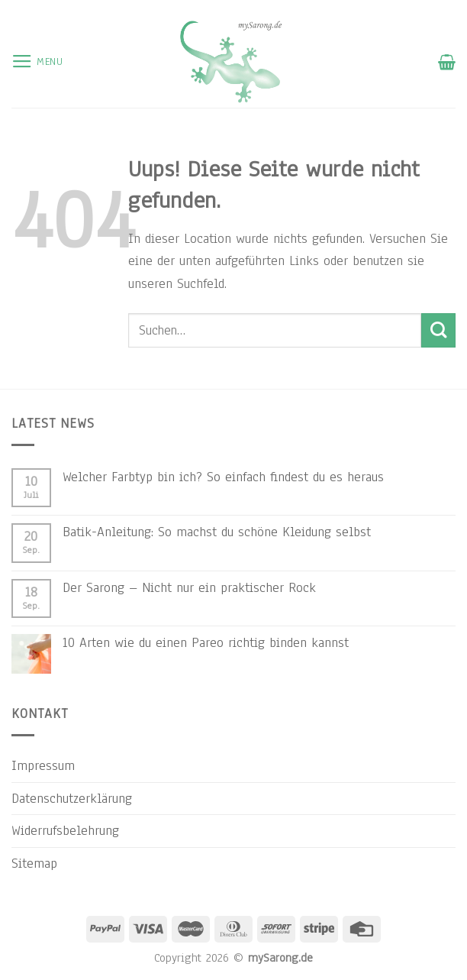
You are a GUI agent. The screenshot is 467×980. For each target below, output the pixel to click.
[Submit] (438, 330)
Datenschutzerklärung (72, 798)
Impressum (43, 765)
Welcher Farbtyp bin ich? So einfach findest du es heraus (223, 477)
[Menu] (37, 62)
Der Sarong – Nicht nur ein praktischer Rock (189, 587)
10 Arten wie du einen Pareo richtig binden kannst (206, 642)
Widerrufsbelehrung (65, 830)
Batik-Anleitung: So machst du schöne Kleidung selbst (217, 532)
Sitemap (34, 863)
